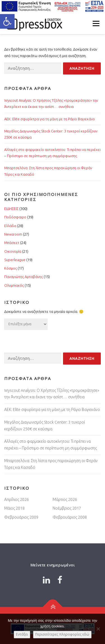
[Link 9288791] (46, 580)
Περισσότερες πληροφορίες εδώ (62, 634)
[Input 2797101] (82, 359)
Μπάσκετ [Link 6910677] (12, 243)
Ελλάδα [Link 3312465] (10, 226)
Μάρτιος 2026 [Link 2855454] (65, 500)
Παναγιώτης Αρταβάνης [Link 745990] (24, 277)
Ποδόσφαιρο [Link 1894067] (15, 217)
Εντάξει (22, 634)
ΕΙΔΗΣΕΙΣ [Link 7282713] (11, 209)
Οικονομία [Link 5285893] (13, 251)
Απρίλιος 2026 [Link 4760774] (17, 500)
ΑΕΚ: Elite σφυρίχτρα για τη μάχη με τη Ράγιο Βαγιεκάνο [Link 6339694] (52, 410)
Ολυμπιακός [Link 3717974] (14, 285)
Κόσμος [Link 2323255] (11, 268)
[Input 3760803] (33, 359)
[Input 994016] (33, 68)
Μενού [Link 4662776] (96, 23)
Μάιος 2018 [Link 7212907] (14, 508)
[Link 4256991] (53, 607)
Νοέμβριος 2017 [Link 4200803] (67, 508)
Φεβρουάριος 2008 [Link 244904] (70, 517)
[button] (7, 21)
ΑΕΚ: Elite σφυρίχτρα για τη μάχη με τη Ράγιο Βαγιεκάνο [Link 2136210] (50, 119)
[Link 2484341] (34, 23)
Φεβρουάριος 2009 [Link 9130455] (21, 517)
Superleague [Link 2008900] (15, 260)
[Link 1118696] (60, 580)
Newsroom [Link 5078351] (13, 234)
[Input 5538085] (82, 68)
